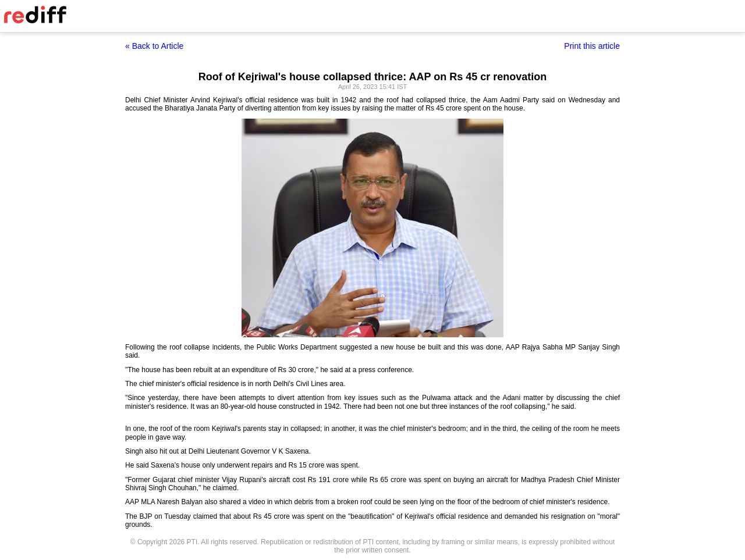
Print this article (592, 46)
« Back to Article (154, 46)
